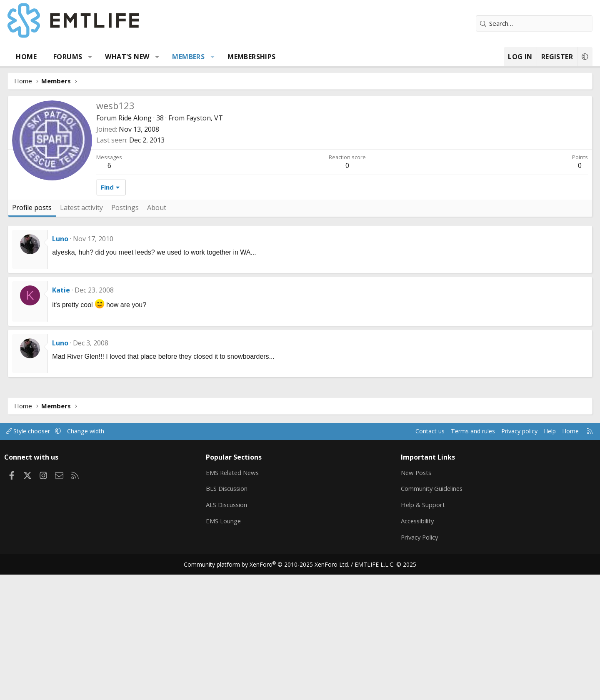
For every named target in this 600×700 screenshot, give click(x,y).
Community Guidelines (422, 614)
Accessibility (408, 646)
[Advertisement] (300, 158)
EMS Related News (245, 597)
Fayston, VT (232, 243)
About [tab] (185, 332)
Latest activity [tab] (109, 332)
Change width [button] (124, 556)
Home (54, 57)
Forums (96, 57)
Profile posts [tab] (60, 332)
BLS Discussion (239, 614)
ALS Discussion (238, 630)
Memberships (279, 57)
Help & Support (413, 630)
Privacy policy (481, 556)
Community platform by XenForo (272, 690)
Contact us (387, 556)
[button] (118, 57)
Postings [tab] (153, 332)
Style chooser (64, 556)
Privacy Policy (410, 662)
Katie (89, 415)
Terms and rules (432, 556)
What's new (155, 57)
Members (216, 57)
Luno (88, 364)
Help (514, 556)
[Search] (506, 24)
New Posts (406, 597)
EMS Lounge (235, 646)
